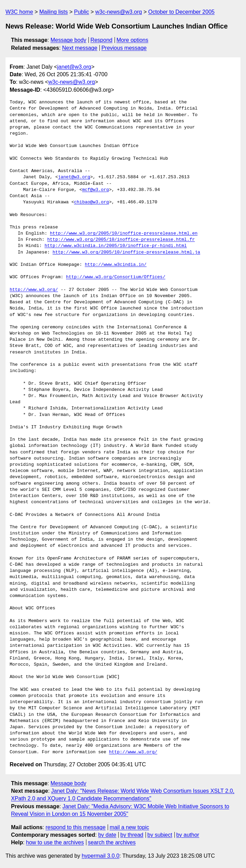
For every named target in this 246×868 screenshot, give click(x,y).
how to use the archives (55, 842)
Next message (80, 48)
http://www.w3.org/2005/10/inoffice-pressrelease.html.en (124, 234)
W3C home (19, 12)
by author (188, 835)
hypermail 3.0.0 (100, 856)
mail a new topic (130, 827)
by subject (160, 835)
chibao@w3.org (91, 202)
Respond (101, 40)
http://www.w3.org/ (34, 290)
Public (82, 12)
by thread (132, 835)
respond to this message (75, 827)
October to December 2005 (181, 12)
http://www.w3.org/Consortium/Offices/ (116, 277)
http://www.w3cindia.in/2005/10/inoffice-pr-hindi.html (115, 246)
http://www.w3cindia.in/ (115, 265)
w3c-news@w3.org (119, 12)
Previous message (124, 48)
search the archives (112, 842)
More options (133, 40)
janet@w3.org (74, 67)
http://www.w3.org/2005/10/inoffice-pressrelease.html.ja (126, 252)
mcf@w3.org (96, 190)
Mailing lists (54, 12)
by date (107, 835)
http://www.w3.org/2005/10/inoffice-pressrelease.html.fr (121, 240)
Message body (68, 40)
